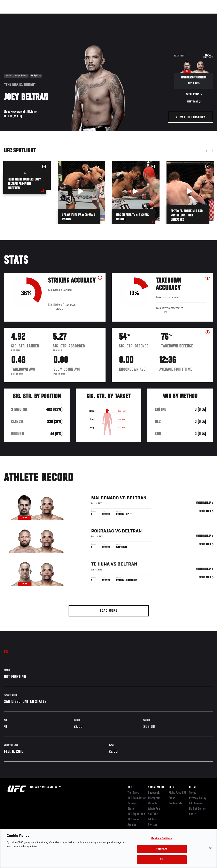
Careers (132, 804)
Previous (207, 151)
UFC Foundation (137, 798)
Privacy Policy (198, 798)
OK (162, 859)
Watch (154, 16)
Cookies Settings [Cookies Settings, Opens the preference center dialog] (162, 839)
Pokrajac (103, 532)
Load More (108, 611)
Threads (153, 804)
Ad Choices (196, 804)
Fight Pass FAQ (178, 793)
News (63, 16)
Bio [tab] (6, 652)
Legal (193, 788)
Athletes (47, 16)
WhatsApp (154, 809)
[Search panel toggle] (204, 16)
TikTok (152, 820)
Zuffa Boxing (174, 16)
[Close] (210, 848)
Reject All (162, 849)
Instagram (154, 798)
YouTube (153, 814)
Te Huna (100, 565)
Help (171, 788)
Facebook (154, 793)
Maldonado (105, 499)
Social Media (156, 788)
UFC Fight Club (136, 814)
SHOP (192, 16)
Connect (138, 16)
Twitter (153, 825)
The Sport (133, 793)
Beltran (137, 499)
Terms (193, 793)
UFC (130, 788)
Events (11, 16)
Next (212, 151)
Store (131, 809)
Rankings (29, 16)
